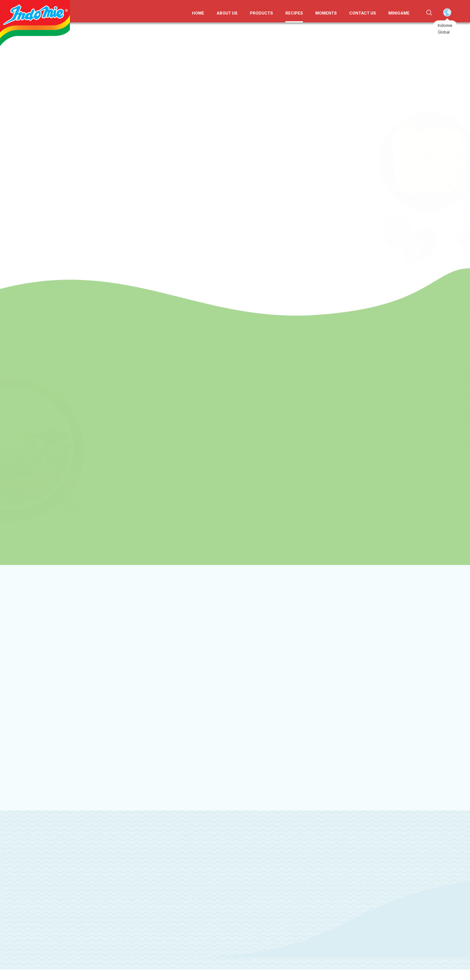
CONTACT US (363, 13)
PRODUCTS (261, 13)
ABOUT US (227, 13)
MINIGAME (399, 13)
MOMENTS (326, 13)
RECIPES (294, 13)
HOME (198, 13)
